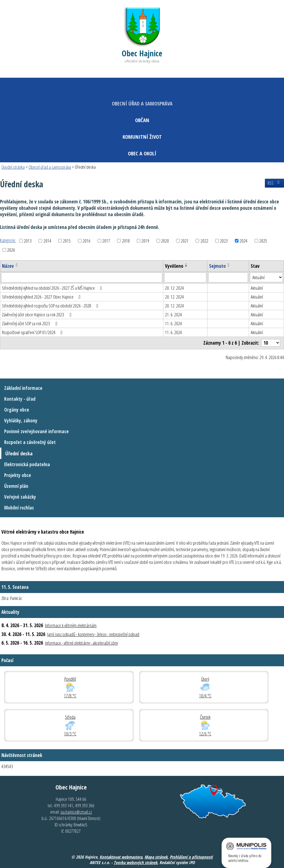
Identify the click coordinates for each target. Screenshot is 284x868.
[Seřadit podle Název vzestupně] (17, 264)
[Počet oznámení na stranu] (271, 343)
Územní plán (16, 486)
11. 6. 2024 (173, 323)
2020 (165, 241)
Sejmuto (217, 266)
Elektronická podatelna (27, 464)
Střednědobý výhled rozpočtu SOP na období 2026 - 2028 (51, 306)
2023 (224, 241)
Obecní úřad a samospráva (142, 103)
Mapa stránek (156, 857)
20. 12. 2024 (174, 288)
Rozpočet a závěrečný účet (30, 442)
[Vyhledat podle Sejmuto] (228, 277)
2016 (87, 241)
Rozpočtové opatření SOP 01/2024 (33, 332)
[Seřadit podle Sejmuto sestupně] (229, 266)
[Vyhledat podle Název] (82, 277)
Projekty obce (18, 475)
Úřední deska (19, 453)
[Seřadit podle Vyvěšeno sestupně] (186, 266)
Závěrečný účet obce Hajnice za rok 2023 (38, 315)
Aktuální (257, 288)
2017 (106, 241)
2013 (28, 241)
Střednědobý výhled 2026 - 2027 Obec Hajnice (42, 297)
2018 (126, 241)
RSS (274, 183)
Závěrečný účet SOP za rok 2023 (31, 323)
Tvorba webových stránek (135, 862)
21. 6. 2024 (173, 315)
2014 (47, 241)
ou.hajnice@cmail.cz (76, 812)
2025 (263, 241)
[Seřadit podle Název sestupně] (17, 266)
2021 (185, 241)
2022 (204, 241)
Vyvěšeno (174, 266)
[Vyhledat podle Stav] (266, 277)
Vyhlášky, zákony (21, 421)
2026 (11, 250)
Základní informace (23, 388)
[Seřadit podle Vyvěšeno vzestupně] (186, 264)
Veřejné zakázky (20, 497)
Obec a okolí (142, 153)
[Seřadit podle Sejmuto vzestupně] (229, 264)
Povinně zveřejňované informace (36, 431)
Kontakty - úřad (20, 399)
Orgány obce (17, 410)
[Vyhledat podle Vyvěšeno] (185, 277)
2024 (244, 241)
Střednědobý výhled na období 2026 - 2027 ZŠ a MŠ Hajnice (53, 288)
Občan (142, 120)
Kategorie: (8, 240)
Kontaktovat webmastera (121, 857)
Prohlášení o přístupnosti (191, 857)
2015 (67, 241)
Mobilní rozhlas (19, 508)
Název (8, 266)
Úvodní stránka (13, 167)
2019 (145, 241)
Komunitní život (142, 137)
